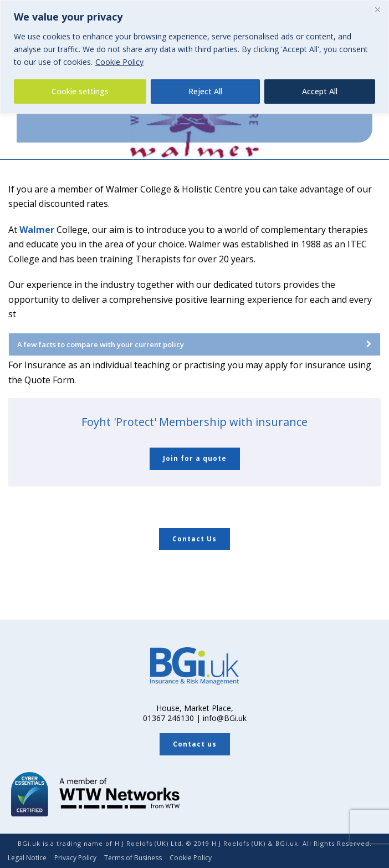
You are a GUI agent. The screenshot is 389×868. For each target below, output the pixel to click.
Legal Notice (27, 858)
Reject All (205, 91)
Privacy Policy (75, 858)
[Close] (377, 9)
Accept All (320, 91)
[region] (194, 57)
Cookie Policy (119, 62)
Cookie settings (80, 91)
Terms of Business (133, 858)
